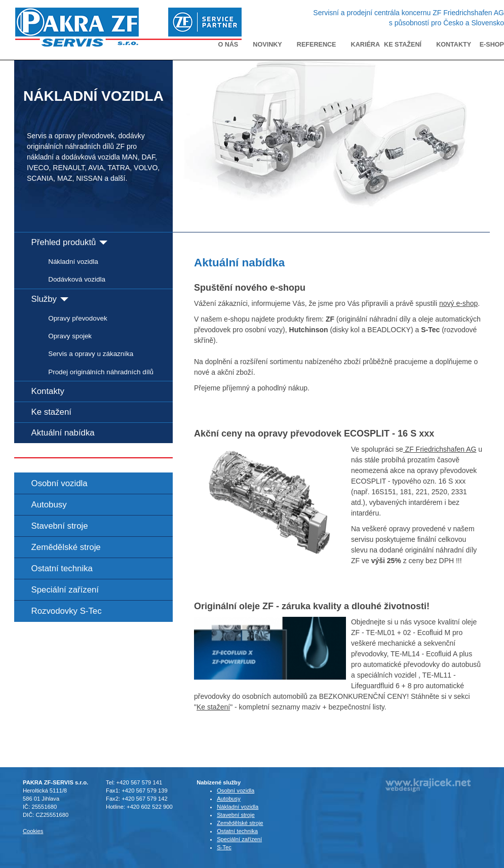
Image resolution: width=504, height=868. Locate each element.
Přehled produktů (69, 242)
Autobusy (49, 505)
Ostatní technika (62, 568)
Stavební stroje (60, 526)
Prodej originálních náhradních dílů (101, 372)
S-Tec (224, 847)
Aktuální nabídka (63, 433)
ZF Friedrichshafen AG (440, 449)
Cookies (33, 831)
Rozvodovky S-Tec (67, 611)
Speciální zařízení (65, 590)
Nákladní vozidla (73, 262)
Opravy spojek (70, 336)
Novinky (267, 45)
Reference (317, 45)
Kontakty (454, 45)
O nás (228, 45)
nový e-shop (458, 303)
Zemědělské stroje (66, 547)
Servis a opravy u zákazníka (91, 354)
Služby (50, 299)
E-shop (492, 45)
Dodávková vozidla (77, 279)
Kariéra (365, 45)
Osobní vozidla (60, 483)
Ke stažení (403, 45)
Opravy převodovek (78, 318)
